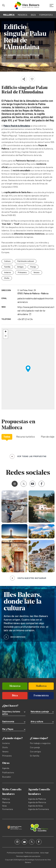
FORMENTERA (46, 15)
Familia (7, 267)
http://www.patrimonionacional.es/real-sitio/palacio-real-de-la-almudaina (36, 310)
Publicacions (8, 772)
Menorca (6, 802)
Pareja (33, 267)
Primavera (22, 272)
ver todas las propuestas (32, 456)
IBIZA (33, 15)
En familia (35, 756)
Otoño (7, 278)
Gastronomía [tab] (8, 722)
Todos (7, 437)
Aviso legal (44, 853)
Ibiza (4, 806)
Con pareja (35, 747)
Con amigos (35, 751)
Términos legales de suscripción (28, 856)
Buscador (7, 777)
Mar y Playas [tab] (8, 729)
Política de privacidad (15, 853)
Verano (36, 272)
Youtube (32, 484)
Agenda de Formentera (39, 809)
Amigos (20, 267)
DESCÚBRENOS (18, 637)
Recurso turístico (26, 437)
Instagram (14, 484)
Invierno (8, 272)
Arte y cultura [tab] (37, 722)
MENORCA (23, 15)
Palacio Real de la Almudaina (17, 126)
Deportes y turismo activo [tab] (11, 713)
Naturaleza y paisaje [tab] (40, 712)
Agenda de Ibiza (35, 806)
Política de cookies (32, 853)
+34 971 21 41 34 (25, 319)
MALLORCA (9, 15)
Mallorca (6, 799)
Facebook (40, 484)
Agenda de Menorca (37, 802)
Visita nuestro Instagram (32, 578)
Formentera (8, 809)
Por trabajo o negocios (40, 743)
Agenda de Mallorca (37, 799)
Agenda (6, 768)
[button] (28, 369)
